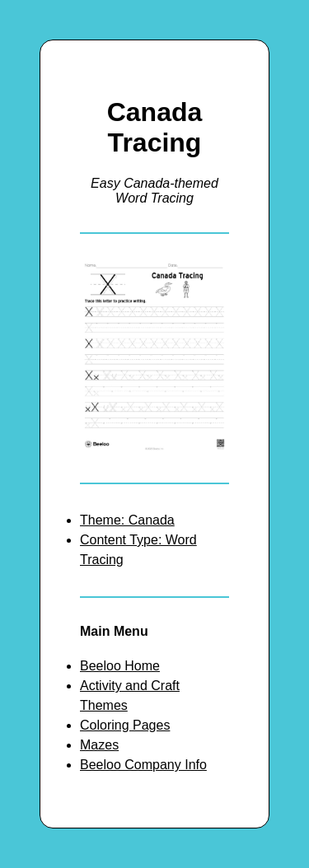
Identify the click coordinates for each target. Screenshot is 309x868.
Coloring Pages (125, 725)
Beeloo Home (120, 666)
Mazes (99, 745)
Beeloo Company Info (143, 765)
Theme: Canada (127, 520)
